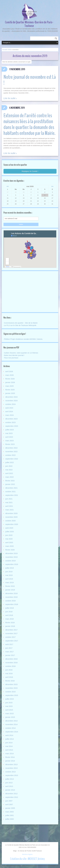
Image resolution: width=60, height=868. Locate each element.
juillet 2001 (10, 815)
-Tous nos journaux (11, 358)
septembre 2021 (12, 495)
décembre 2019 (11, 553)
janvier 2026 (10, 382)
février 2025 (10, 390)
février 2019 (10, 586)
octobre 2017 (10, 637)
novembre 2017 (11, 633)
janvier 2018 (10, 626)
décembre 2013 (11, 764)
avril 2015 (9, 710)
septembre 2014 (12, 732)
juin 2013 (9, 783)
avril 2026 (9, 371)
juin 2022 (9, 466)
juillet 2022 (10, 462)
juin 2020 (9, 535)
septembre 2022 (12, 459)
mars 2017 (9, 652)
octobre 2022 (10, 455)
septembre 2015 (12, 695)
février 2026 (10, 379)
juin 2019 (9, 572)
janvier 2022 (10, 484)
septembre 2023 (12, 426)
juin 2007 (9, 801)
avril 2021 (9, 506)
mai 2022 (9, 470)
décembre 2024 (11, 397)
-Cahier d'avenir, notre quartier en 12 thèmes (21, 353)
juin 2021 (9, 499)
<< (8, 186)
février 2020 (10, 550)
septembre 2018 (12, 604)
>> (52, 186)
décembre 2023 (11, 419)
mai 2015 (9, 706)
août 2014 (9, 735)
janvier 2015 (10, 717)
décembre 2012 (11, 794)
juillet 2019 (10, 568)
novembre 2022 (11, 451)
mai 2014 (9, 746)
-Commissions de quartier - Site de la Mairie (21, 323)
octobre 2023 (10, 422)
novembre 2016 (11, 663)
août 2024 (9, 408)
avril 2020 (9, 542)
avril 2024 (9, 411)
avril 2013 (9, 786)
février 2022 (10, 481)
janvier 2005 (10, 808)
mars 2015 (9, 713)
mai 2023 (9, 433)
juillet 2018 (10, 608)
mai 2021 (9, 502)
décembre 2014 (11, 721)
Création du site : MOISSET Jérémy (27, 859)
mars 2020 (9, 546)
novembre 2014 (11, 724)
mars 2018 (9, 619)
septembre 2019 (12, 564)
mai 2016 (9, 673)
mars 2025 (9, 386)
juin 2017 (9, 648)
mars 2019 (9, 582)
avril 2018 (9, 615)
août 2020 (9, 528)
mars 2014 (9, 753)
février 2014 (10, 757)
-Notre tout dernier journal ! (14, 355)
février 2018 (10, 623)
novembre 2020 (11, 517)
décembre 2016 (11, 659)
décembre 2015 (11, 684)
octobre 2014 (10, 728)
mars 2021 (9, 510)
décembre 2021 (11, 488)
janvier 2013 (10, 790)
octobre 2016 (10, 666)
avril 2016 (9, 677)
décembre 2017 (11, 630)
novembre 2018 (11, 597)
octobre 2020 (10, 521)
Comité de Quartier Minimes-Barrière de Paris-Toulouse (29, 24)
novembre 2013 (11, 768)
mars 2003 (9, 812)
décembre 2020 (11, 513)
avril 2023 (9, 437)
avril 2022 (9, 473)
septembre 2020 (12, 524)
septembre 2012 (12, 797)
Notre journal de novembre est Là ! (30, 80)
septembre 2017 (12, 641)
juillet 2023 (10, 430)
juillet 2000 (10, 819)
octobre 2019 (10, 561)
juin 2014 (9, 743)
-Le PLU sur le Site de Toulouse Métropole (20, 325)
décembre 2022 (11, 448)
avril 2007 (9, 804)
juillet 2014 (10, 739)
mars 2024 (9, 415)
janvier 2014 (10, 761)
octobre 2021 (10, 492)
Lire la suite (9, 98)
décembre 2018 (11, 593)
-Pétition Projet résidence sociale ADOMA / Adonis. (23, 339)
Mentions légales (27, 854)
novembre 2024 (11, 401)
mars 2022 (9, 477)
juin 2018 (9, 612)
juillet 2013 (10, 779)
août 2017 (9, 644)
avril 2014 (9, 750)
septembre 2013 (12, 775)
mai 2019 (9, 575)
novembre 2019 (11, 557)
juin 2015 (9, 703)
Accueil (5, 50)
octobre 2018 (10, 601)
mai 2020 (9, 539)
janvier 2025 (10, 393)
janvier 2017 (10, 655)
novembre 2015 (11, 688)
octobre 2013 (10, 772)
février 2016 (10, 681)
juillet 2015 (10, 699)
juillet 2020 (10, 532)
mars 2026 (9, 375)
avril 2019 (9, 579)
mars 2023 (9, 441)
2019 (10, 50)
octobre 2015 (10, 692)
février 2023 (10, 444)
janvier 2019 (10, 590)
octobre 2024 (10, 404)
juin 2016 (9, 670)
